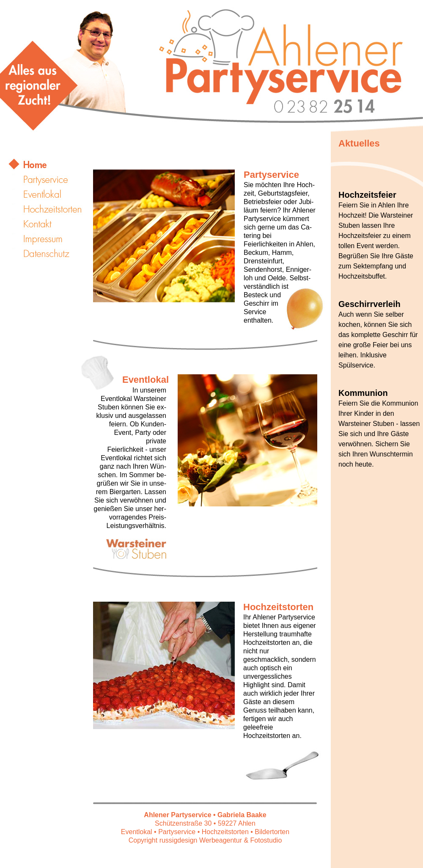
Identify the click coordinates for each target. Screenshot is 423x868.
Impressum (51, 239)
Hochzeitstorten (51, 209)
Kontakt (51, 224)
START (51, 165)
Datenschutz (51, 254)
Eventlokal (51, 194)
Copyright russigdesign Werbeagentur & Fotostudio (205, 840)
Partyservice (51, 180)
